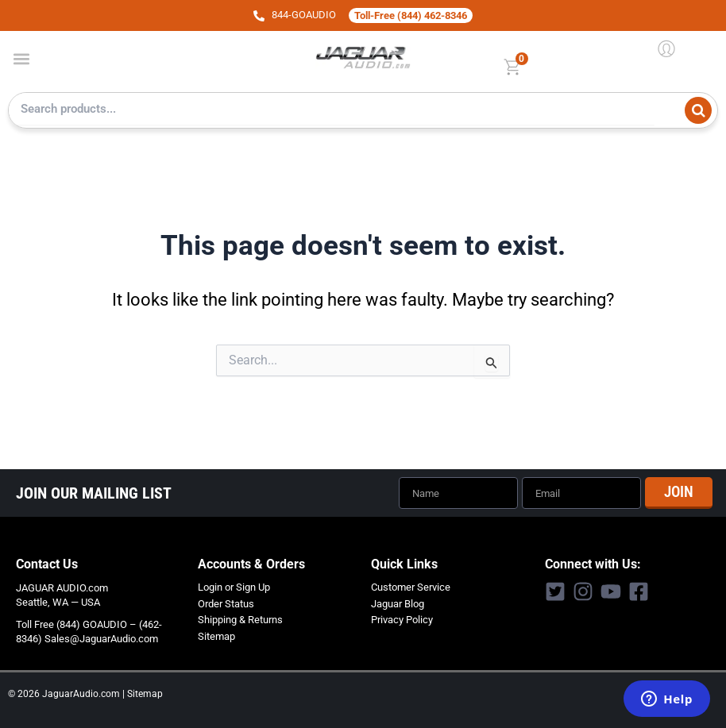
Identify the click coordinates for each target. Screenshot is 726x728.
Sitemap (216, 636)
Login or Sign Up (234, 587)
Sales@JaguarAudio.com (101, 639)
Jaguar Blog (398, 604)
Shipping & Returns (240, 620)
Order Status (226, 604)
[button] (21, 58)
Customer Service (411, 587)
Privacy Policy (402, 620)
